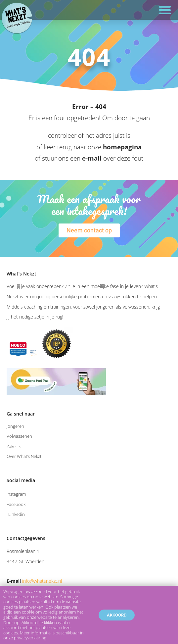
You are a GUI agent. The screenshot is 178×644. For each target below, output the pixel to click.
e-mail (92, 158)
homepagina (122, 147)
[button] (165, 10)
